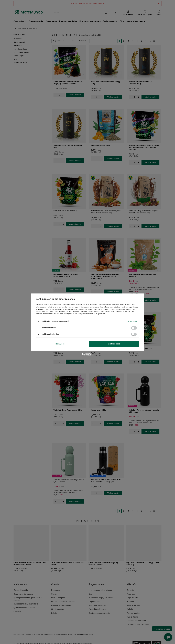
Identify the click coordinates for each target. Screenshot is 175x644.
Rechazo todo (61, 344)
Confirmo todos (114, 344)
